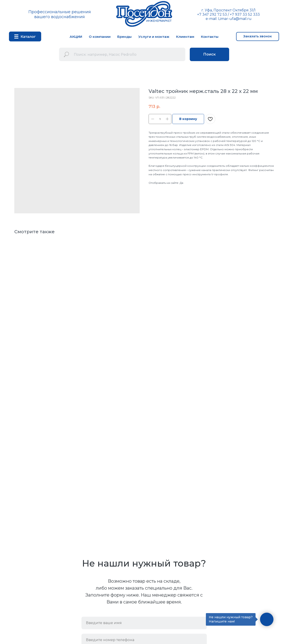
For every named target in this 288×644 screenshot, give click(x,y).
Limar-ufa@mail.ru (235, 19)
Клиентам (185, 37)
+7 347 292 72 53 (212, 14)
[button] (258, 36)
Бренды (124, 37)
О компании (100, 37)
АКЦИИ (76, 37)
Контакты (210, 37)
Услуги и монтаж (154, 37)
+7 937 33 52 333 (245, 14)
